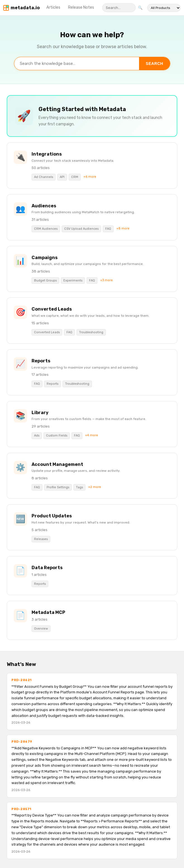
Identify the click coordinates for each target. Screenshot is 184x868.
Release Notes (81, 7)
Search (154, 64)
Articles (53, 7)
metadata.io (25, 8)
